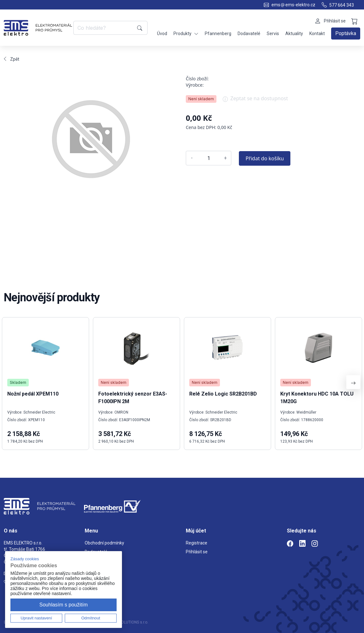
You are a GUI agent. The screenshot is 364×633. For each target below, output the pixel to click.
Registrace (197, 543)
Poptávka (346, 33)
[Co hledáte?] (104, 28)
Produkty (186, 34)
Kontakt (317, 34)
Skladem (18, 382)
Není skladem (201, 99)
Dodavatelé (249, 34)
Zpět (12, 59)
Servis (273, 34)
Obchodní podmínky (104, 543)
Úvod (162, 34)
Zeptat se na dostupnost (255, 101)
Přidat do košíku (265, 158)
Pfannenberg (218, 34)
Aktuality (294, 34)
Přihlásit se (197, 552)
